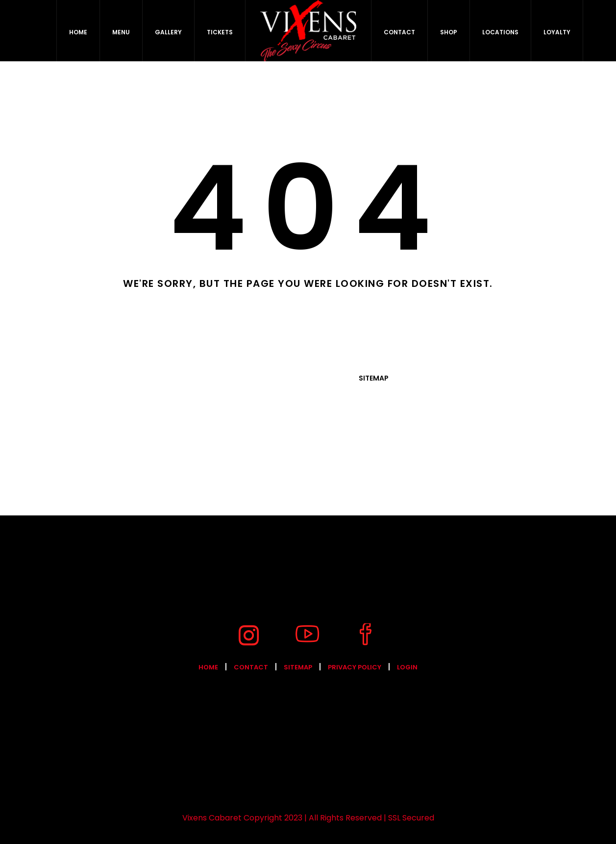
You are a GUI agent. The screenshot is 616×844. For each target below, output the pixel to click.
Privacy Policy (355, 667)
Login (407, 667)
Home (208, 667)
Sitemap (374, 378)
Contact (251, 667)
